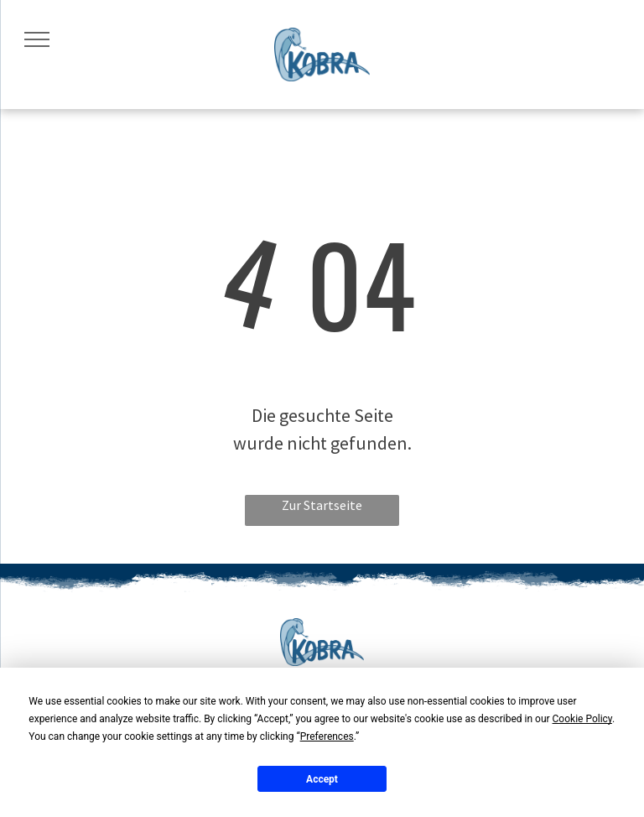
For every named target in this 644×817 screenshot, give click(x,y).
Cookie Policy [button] (582, 719)
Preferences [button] (327, 736)
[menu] (37, 39)
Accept (322, 779)
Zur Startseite (322, 505)
